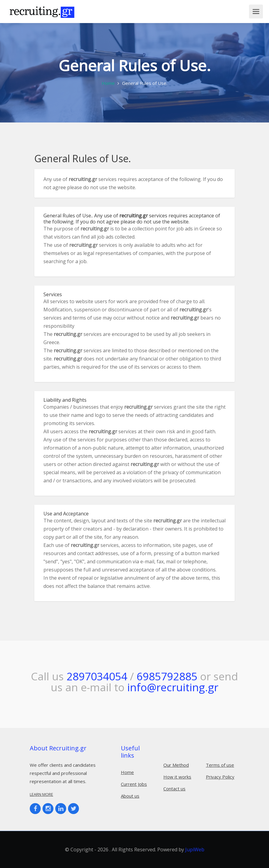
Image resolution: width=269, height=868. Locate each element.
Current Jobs (134, 784)
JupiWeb (195, 850)
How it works (177, 777)
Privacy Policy (220, 777)
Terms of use (220, 765)
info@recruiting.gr (173, 687)
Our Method (176, 765)
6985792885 (167, 676)
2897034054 (97, 676)
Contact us (174, 789)
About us (130, 796)
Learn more (41, 794)
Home (108, 83)
